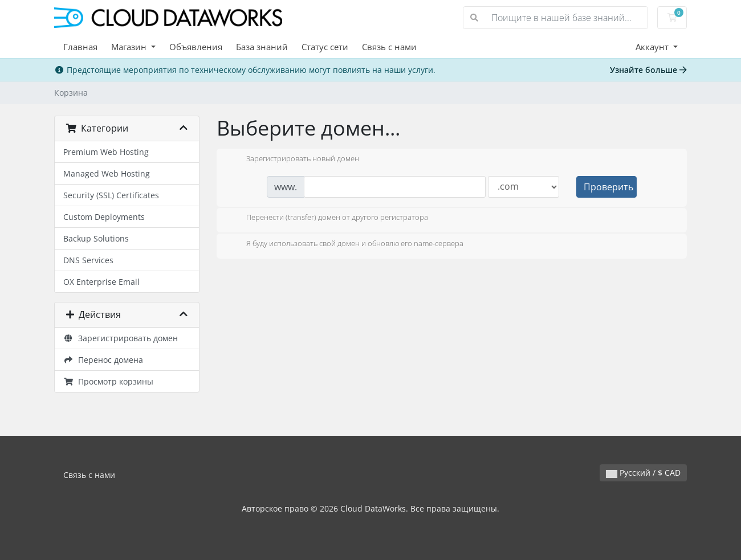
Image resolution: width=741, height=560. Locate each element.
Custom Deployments (104, 217)
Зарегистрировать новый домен (294, 160)
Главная (80, 47)
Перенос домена (103, 360)
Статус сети (325, 47)
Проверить (608, 187)
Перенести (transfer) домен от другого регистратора (328, 218)
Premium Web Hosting (106, 152)
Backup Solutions (96, 238)
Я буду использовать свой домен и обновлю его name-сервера (346, 244)
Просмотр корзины (108, 381)
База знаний (262, 47)
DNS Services (88, 260)
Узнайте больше (648, 70)
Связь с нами (389, 47)
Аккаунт (653, 47)
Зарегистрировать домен (121, 338)
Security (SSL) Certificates (111, 195)
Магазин (130, 47)
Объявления (196, 47)
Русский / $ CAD (643, 473)
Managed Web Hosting (107, 173)
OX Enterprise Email (101, 282)
